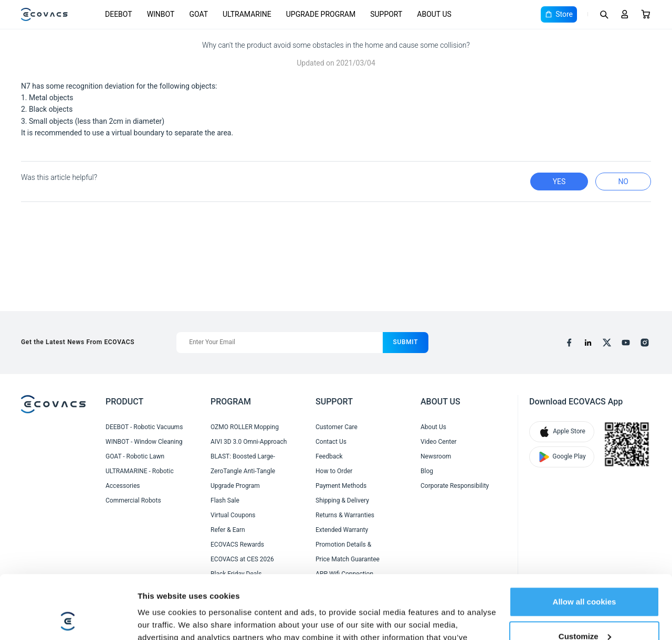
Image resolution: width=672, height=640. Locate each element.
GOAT (198, 14)
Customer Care (337, 427)
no (623, 182)
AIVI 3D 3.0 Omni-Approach (249, 442)
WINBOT (161, 14)
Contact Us (331, 442)
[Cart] (646, 14)
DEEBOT (119, 14)
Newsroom (436, 456)
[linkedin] (588, 343)
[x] (607, 343)
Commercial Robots (133, 500)
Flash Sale (225, 500)
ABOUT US (434, 14)
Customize (585, 576)
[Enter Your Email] (279, 343)
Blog (427, 471)
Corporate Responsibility (455, 486)
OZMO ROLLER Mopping (245, 427)
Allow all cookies (585, 542)
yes (559, 182)
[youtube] (626, 343)
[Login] (625, 14)
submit (406, 342)
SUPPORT (386, 14)
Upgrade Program (235, 486)
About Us (433, 427)
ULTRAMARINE (247, 14)
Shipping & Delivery (342, 500)
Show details (162, 619)
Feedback (329, 456)
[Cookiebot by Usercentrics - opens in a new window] (68, 620)
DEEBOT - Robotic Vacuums (144, 427)
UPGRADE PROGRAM (321, 14)
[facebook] (569, 343)
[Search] (604, 14)
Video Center (439, 442)
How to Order (334, 471)
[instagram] (645, 343)
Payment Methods (341, 486)
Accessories (123, 486)
